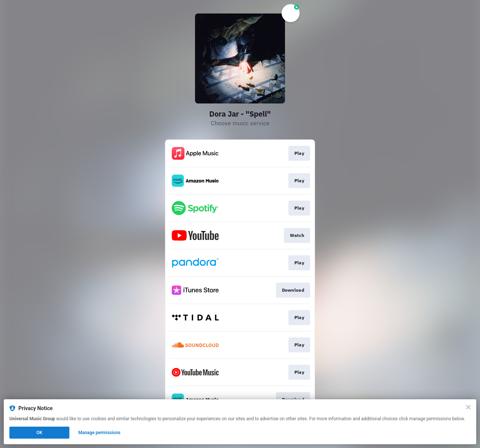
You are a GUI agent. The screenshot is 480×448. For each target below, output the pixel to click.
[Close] (468, 407)
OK (39, 433)
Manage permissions (100, 433)
